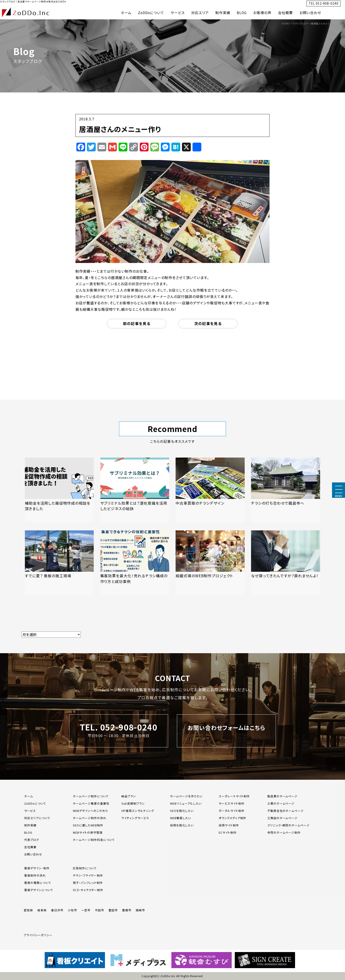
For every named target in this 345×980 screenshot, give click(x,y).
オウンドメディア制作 (233, 818)
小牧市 (72, 910)
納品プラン (129, 796)
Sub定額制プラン (133, 803)
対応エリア (200, 13)
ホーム (126, 13)
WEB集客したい (181, 818)
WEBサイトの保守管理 (88, 832)
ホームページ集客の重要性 (91, 803)
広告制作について (85, 868)
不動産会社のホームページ (286, 811)
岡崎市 (140, 910)
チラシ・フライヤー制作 (88, 875)
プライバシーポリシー (38, 935)
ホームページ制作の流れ (90, 818)
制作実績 (223, 13)
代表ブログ (32, 840)
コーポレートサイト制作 (234, 796)
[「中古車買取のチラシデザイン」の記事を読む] (210, 490)
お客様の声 (262, 13)
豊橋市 (127, 910)
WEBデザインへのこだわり (90, 811)
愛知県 (28, 910)
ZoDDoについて (151, 13)
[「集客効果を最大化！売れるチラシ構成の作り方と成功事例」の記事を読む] (135, 563)
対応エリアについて (37, 818)
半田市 (99, 910)
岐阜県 (42, 910)
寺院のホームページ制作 (284, 832)
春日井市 (57, 910)
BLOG (242, 13)
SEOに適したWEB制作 (88, 825)
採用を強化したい (182, 825)
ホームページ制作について (91, 796)
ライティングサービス (135, 818)
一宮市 (86, 910)
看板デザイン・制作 (37, 868)
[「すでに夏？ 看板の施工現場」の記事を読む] (59, 563)
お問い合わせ (310, 13)
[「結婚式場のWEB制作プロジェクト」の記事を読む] (210, 563)
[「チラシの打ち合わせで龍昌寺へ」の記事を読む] (286, 490)
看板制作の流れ (35, 875)
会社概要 (286, 13)
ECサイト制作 (228, 832)
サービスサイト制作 (232, 803)
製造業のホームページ (283, 796)
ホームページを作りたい (186, 796)
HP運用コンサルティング (138, 811)
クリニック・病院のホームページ (288, 825)
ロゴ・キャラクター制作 (88, 890)
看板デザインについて (39, 890)
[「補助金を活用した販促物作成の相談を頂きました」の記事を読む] (59, 490)
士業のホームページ (281, 803)
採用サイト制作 (229, 825)
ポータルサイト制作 (232, 811)
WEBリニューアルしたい (186, 803)
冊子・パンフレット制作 (88, 883)
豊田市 (113, 910)
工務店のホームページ (283, 818)
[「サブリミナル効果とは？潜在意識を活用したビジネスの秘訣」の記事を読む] (135, 490)
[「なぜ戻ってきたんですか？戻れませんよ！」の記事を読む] (286, 563)
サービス (178, 13)
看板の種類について (38, 883)
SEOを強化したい (182, 811)
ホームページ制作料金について (94, 840)
